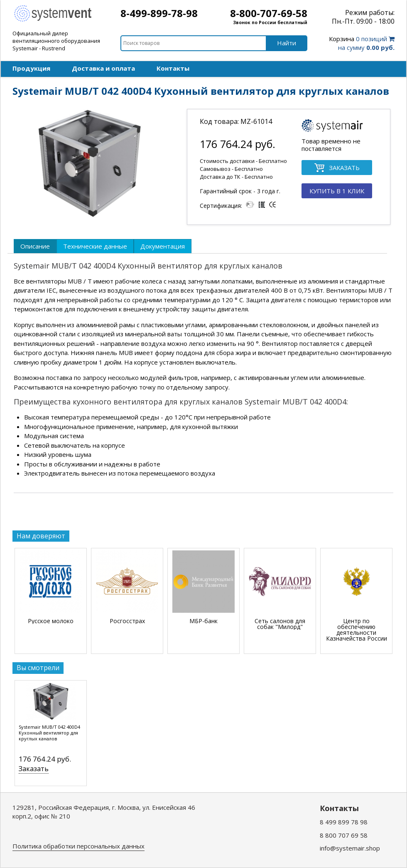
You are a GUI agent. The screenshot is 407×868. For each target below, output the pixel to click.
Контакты (173, 68)
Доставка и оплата (103, 68)
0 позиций (362, 43)
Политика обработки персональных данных (78, 846)
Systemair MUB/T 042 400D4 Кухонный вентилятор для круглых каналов (49, 733)
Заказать (34, 769)
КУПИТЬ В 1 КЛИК (337, 191)
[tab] (35, 246)
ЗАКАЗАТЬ (337, 168)
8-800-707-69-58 (269, 13)
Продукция (31, 68)
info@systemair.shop (350, 848)
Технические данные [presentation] (95, 246)
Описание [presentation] (35, 246)
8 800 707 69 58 (344, 835)
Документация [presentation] (163, 246)
